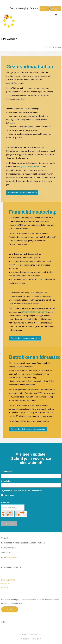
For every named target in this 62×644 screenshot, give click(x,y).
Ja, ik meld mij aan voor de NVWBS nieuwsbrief (21, 491)
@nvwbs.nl (13, 557)
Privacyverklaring (8, 580)
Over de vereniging (19, 8)
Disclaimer (5, 584)
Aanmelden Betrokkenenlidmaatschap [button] (28, 429)
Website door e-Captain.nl (31, 639)
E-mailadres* (7, 481)
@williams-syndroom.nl (29, 167)
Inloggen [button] (56, 9)
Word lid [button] (10, 609)
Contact (34, 8)
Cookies (5, 587)
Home (48, 47)
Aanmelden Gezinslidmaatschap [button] (22, 193)
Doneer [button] (44, 9)
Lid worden (56, 47)
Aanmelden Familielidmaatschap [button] (25, 338)
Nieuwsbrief (9, 495)
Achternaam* (7, 472)
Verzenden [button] (9, 524)
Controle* (5, 503)
